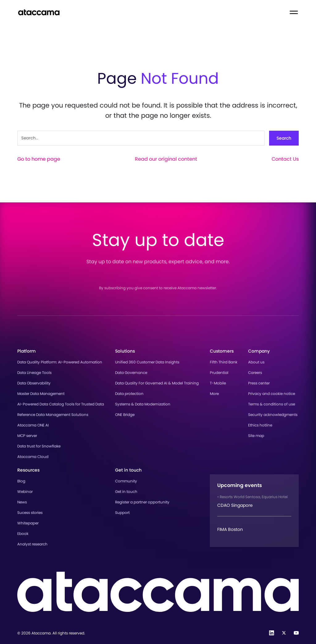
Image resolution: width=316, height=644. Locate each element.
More (214, 394)
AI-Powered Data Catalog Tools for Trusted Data (61, 404)
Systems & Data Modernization (143, 404)
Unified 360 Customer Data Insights (147, 362)
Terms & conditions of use (272, 404)
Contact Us (285, 159)
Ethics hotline (260, 425)
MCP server (27, 436)
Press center (259, 383)
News (22, 502)
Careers (255, 373)
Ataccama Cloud (33, 457)
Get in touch (126, 491)
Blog (21, 481)
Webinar (25, 491)
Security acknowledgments (273, 415)
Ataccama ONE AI (33, 425)
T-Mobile (218, 383)
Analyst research (32, 544)
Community (126, 481)
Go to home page (39, 159)
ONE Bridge (125, 415)
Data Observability (34, 383)
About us (256, 362)
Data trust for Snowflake (39, 446)
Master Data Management (41, 394)
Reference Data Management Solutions (53, 415)
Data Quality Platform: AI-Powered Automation (60, 362)
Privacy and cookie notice (272, 394)
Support (122, 513)
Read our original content (166, 159)
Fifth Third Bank (224, 362)
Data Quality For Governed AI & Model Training (157, 383)
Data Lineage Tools (34, 373)
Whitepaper (28, 523)
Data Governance (131, 373)
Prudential (219, 373)
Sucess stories (30, 513)
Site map (256, 436)
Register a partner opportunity (142, 502)
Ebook (23, 534)
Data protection (129, 394)
